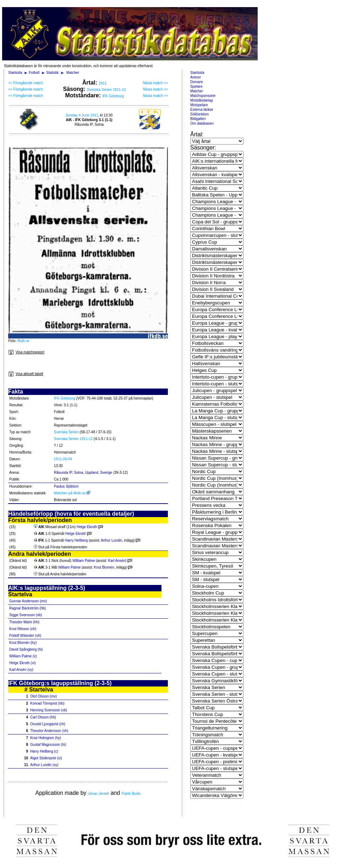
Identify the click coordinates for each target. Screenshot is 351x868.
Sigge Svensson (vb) (26, 615)
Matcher (73, 73)
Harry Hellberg (76, 540)
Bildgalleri (198, 119)
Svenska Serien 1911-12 (106, 90)
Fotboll (34, 73)
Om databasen (202, 123)
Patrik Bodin (131, 794)
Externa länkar (202, 110)
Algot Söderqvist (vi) (46, 758)
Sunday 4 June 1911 (82, 115)
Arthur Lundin (111, 540)
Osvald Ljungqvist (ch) (48, 724)
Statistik (52, 73)
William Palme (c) (23, 656)
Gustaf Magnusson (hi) (48, 745)
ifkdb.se (23, 341)
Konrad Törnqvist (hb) (47, 703)
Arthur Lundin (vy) (44, 765)
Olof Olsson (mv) (43, 696)
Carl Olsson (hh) (43, 717)
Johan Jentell (98, 794)
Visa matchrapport (26, 352)
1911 (103, 83)
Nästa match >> (155, 83)
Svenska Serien (66, 432)
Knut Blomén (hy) (23, 643)
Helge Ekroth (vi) (22, 663)
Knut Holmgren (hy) (46, 738)
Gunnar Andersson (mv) (28, 601)
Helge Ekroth (87, 527)
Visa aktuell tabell (26, 374)
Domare (197, 82)
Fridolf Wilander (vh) (25, 636)
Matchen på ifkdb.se (72, 493)
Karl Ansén (116, 561)
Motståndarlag (201, 100)
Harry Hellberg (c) (44, 751)
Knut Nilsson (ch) (23, 629)
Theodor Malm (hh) (24, 622)
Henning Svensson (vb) (49, 710)
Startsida (15, 73)
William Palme (84, 561)
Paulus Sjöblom (66, 486)
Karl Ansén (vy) (21, 670)
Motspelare (199, 105)
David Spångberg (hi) (26, 649)
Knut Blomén (104, 567)
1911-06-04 (63, 459)
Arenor (196, 77)
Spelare (196, 86)
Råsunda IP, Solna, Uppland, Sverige (83, 473)
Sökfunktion (199, 114)
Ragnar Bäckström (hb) (28, 608)
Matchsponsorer (203, 96)
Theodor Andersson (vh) (49, 731)
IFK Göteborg (113, 96)
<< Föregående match (26, 83)
